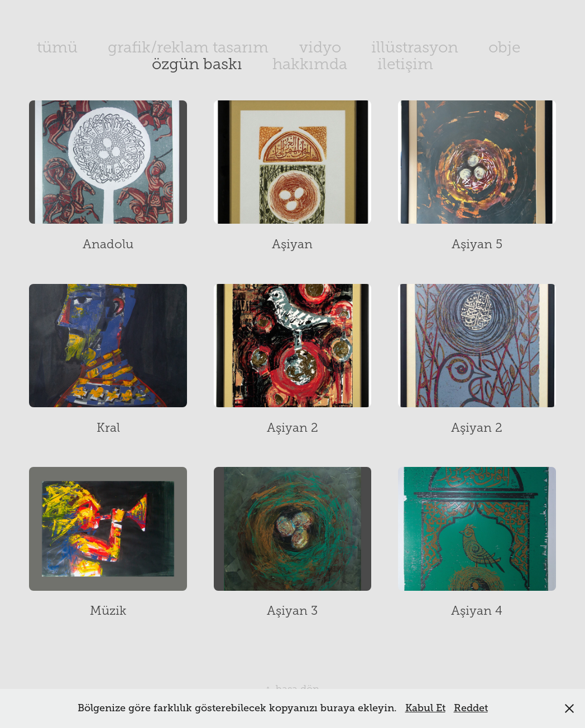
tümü (57, 47)
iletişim (405, 64)
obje (504, 47)
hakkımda (310, 64)
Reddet (471, 708)
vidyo (320, 47)
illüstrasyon (415, 47)
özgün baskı (197, 64)
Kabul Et (425, 708)
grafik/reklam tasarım (188, 47)
